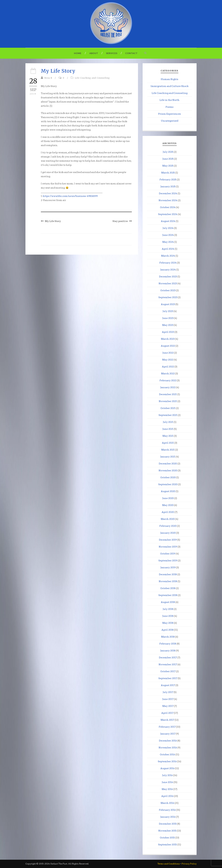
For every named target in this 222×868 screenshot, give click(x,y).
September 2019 (168, 561)
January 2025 (168, 187)
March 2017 (167, 720)
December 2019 (168, 540)
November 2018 (168, 581)
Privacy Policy (189, 864)
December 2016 (168, 741)
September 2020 (168, 484)
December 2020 (168, 464)
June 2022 (168, 353)
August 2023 (168, 304)
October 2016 (167, 755)
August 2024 (168, 221)
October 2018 (168, 588)
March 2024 (168, 256)
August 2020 (168, 491)
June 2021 (168, 429)
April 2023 (168, 332)
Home (78, 53)
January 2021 (168, 457)
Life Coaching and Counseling (92, 78)
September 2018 (168, 595)
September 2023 (168, 297)
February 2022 (168, 381)
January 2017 (168, 734)
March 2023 (168, 339)
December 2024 (168, 193)
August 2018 (168, 602)
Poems (170, 107)
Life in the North (170, 100)
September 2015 (168, 845)
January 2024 (168, 270)
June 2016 (167, 782)
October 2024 (168, 207)
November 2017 (168, 665)
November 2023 (168, 284)
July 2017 (168, 692)
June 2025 (168, 159)
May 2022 (168, 360)
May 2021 (168, 436)
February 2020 (168, 526)
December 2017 (168, 658)
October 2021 (168, 408)
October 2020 (168, 477)
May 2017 (168, 706)
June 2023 (168, 318)
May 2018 (168, 623)
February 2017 (167, 727)
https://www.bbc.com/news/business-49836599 (70, 196)
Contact (131, 53)
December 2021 (168, 394)
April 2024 (168, 249)
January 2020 (168, 533)
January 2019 (168, 568)
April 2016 (167, 796)
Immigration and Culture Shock (170, 86)
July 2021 (168, 422)
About (94, 53)
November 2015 (167, 831)
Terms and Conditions (169, 864)
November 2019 (168, 547)
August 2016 (167, 768)
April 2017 (167, 713)
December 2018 (168, 574)
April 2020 (168, 512)
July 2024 (168, 228)
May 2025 (168, 166)
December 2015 (168, 824)
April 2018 (168, 630)
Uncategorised (170, 121)
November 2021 (168, 401)
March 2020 (168, 519)
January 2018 (168, 651)
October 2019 (168, 554)
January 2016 (168, 817)
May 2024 (168, 242)
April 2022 (168, 367)
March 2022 (168, 374)
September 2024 (168, 214)
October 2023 (168, 290)
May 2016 (167, 789)
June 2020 (168, 498)
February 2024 (168, 263)
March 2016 (167, 803)
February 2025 (168, 180)
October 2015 (167, 838)
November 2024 (168, 200)
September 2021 (168, 415)
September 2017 (168, 678)
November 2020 (168, 471)
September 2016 (167, 761)
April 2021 (168, 443)
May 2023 (168, 325)
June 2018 (168, 616)
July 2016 (167, 775)
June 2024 (168, 235)
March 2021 (168, 450)
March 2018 (168, 637)
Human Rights (170, 79)
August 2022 (168, 346)
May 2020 (168, 505)
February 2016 (167, 810)
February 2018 (168, 644)
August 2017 (168, 685)
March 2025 (168, 173)
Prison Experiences (170, 114)
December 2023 (168, 277)
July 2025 (168, 152)
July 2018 (168, 609)
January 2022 (168, 387)
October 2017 (168, 671)
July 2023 (168, 311)
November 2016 (168, 748)
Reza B (48, 78)
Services (112, 53)
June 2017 (168, 699)
